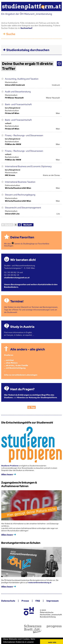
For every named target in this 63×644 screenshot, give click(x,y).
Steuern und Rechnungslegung (19, 191)
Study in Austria (21, 324)
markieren (1, 75)
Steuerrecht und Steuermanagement (22, 204)
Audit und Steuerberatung (17, 88)
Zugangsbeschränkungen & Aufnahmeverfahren (18, 481)
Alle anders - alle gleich (26, 346)
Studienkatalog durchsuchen (27, 47)
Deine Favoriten (21, 234)
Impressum (51, 598)
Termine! (16, 298)
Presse (24, 598)
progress (53, 623)
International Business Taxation (19, 179)
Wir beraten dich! (22, 257)
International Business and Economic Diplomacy (27, 163)
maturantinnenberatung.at (39, 579)
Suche (10, 31)
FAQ (37, 598)
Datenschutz (7, 598)
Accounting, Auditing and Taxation (20, 76)
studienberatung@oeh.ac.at (16, 274)
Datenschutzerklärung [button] (13, 642)
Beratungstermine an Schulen (20, 540)
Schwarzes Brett (31, 626)
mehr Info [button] (51, 639)
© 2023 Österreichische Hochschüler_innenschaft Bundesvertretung (50, 610)
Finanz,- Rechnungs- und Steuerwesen (23, 132)
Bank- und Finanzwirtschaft (17, 101)
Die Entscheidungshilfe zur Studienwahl (26, 419)
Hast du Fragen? (21, 386)
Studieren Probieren (9, 462)
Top (32, 404)
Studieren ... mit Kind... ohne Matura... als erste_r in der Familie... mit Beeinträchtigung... (15, 360)
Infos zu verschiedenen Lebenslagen (19, 372)
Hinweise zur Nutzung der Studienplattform (36, 394)
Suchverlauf (25, 25)
